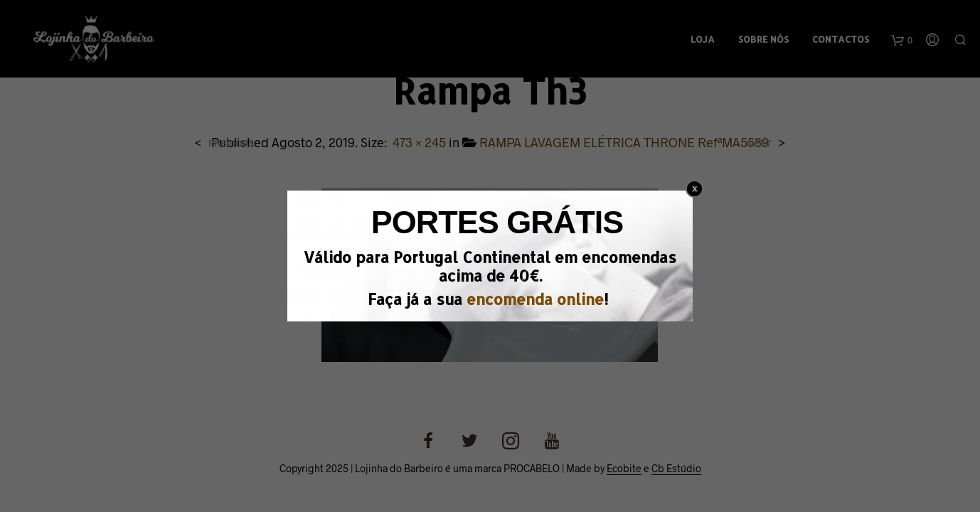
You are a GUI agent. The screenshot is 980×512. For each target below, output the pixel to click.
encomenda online (535, 299)
